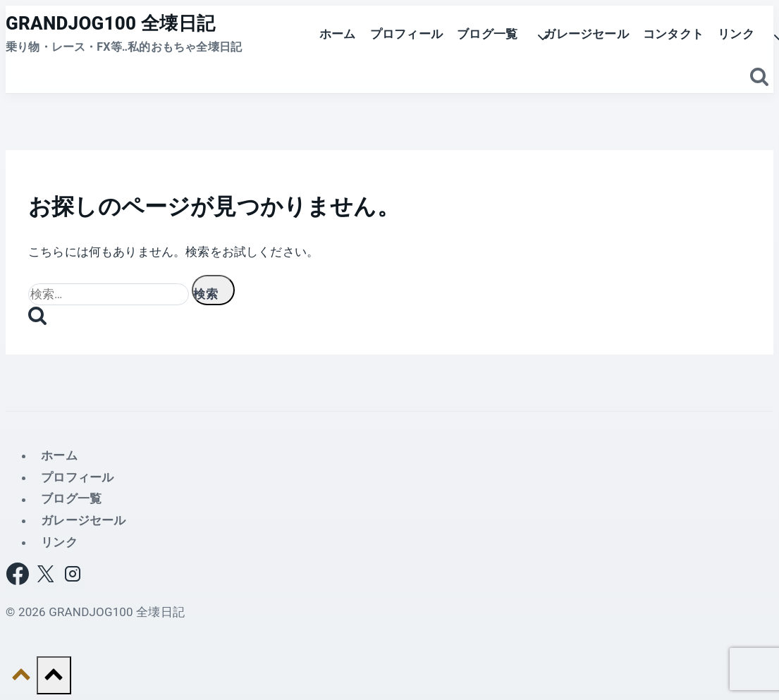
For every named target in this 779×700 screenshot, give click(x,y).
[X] (45, 577)
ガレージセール (586, 34)
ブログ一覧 (71, 499)
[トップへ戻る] (21, 678)
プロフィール (406, 34)
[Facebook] (18, 577)
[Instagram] (73, 577)
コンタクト (673, 34)
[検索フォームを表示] (760, 78)
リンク (59, 542)
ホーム (338, 34)
